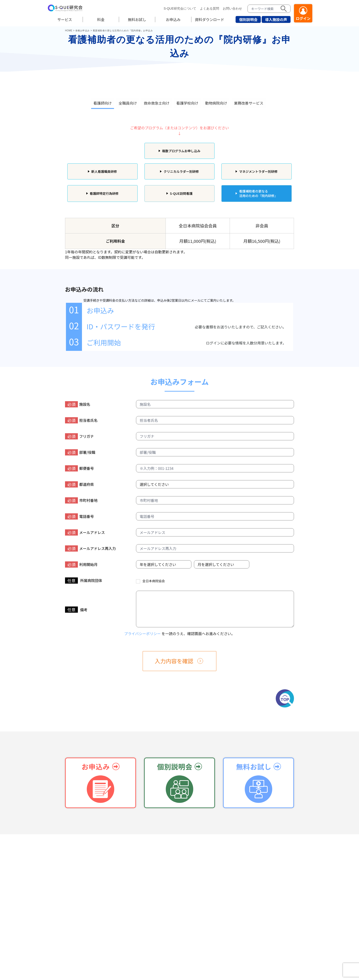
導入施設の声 (276, 19)
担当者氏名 (81, 420)
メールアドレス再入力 (90, 548)
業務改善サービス (249, 103)
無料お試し (137, 19)
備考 (76, 610)
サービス (65, 19)
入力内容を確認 (174, 661)
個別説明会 (248, 19)
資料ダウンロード (209, 19)
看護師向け (103, 103)
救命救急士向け (157, 103)
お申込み (173, 19)
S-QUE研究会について (180, 8)
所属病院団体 (84, 581)
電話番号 (79, 516)
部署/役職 (80, 452)
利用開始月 (81, 564)
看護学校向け (187, 103)
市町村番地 (81, 500)
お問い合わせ (232, 8)
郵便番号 (79, 468)
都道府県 (79, 484)
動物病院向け (216, 103)
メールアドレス (85, 532)
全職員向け (128, 103)
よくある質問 (209, 8)
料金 (101, 19)
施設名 (78, 404)
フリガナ (79, 436)
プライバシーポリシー (142, 633)
